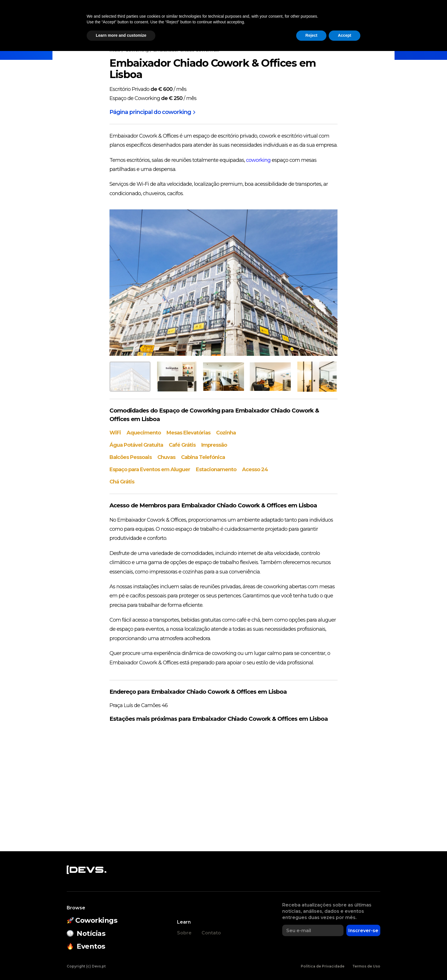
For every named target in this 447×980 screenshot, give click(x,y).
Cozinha (226, 433)
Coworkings (144, 19)
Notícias (109, 19)
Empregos (325, 19)
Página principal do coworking (153, 112)
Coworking (137, 50)
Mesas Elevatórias (188, 433)
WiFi (115, 433)
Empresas (290, 19)
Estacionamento (216, 469)
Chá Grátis (122, 481)
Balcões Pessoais (131, 457)
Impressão (214, 445)
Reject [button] (311, 964)
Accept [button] (345, 964)
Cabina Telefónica (203, 457)
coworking (258, 160)
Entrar (382, 19)
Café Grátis (182, 445)
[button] (356, 19)
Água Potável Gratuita (136, 445)
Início (115, 50)
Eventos (179, 19)
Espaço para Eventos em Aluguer (150, 469)
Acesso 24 (255, 469)
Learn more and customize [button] (121, 964)
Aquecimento (144, 433)
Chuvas (166, 457)
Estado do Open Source (233, 19)
